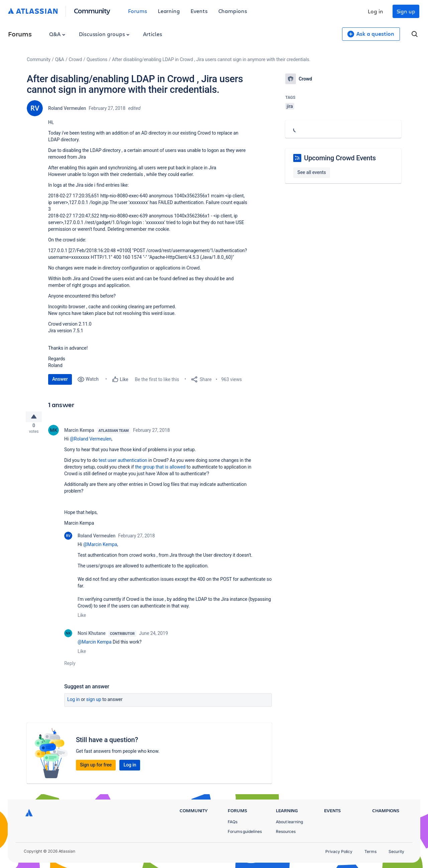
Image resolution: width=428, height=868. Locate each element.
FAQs (233, 822)
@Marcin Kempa (100, 547)
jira (290, 106)
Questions (97, 59)
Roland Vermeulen (67, 108)
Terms (370, 851)
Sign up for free (96, 767)
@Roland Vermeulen (91, 442)
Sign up (406, 11)
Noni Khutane (92, 636)
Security (396, 851)
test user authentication (123, 463)
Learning (169, 11)
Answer (60, 379)
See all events (311, 172)
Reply (70, 666)
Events (199, 11)
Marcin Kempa (79, 433)
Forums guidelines (245, 831)
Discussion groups (104, 34)
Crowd (76, 59)
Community (92, 11)
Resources (286, 831)
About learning (289, 822)
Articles (152, 34)
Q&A (57, 34)
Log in (376, 11)
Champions (233, 11)
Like (82, 618)
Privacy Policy (339, 851)
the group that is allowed (160, 470)
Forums (138, 11)
